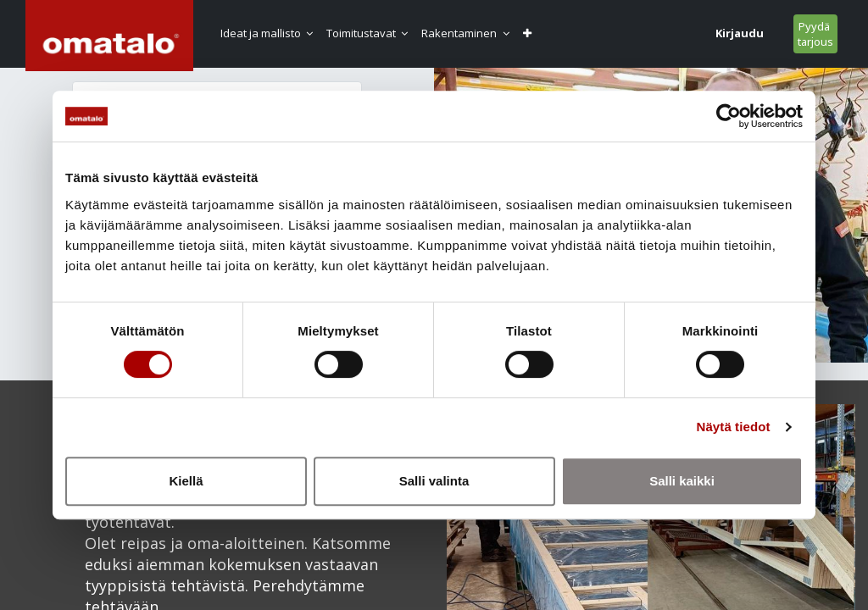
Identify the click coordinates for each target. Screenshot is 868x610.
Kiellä (186, 481)
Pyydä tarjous (815, 34)
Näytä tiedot (734, 427)
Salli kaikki (682, 481)
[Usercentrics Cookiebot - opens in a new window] (729, 116)
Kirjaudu (739, 33)
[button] (531, 33)
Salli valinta (434, 481)
